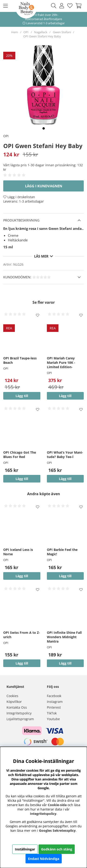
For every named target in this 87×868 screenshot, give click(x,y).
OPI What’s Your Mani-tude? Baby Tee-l (65, 455)
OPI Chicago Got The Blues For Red (20, 455)
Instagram (55, 702)
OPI (26, 32)
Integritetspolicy (19, 713)
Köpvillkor (14, 702)
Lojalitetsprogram (20, 719)
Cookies (12, 696)
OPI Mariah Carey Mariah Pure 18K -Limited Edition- (61, 363)
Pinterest (54, 707)
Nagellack (41, 32)
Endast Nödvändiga (44, 859)
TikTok (52, 713)
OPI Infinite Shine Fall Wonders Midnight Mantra (64, 637)
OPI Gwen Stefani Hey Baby (42, 36)
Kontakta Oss (17, 707)
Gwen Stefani (62, 32)
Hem (14, 32)
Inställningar (25, 849)
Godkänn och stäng (57, 849)
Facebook (54, 696)
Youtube (53, 719)
